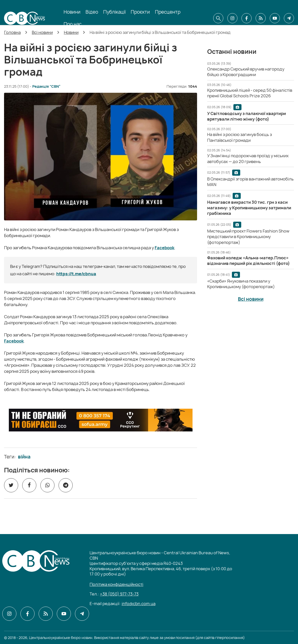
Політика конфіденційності (116, 584)
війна (24, 457)
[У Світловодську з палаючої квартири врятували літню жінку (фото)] (247, 116)
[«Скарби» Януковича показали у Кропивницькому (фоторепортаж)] (241, 284)
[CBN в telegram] (289, 18)
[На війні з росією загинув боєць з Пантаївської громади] (239, 137)
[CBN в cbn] (261, 18)
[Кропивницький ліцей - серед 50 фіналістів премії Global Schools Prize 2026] (250, 93)
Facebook (165, 248)
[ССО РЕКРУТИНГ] (101, 420)
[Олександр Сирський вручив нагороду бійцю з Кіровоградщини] (246, 72)
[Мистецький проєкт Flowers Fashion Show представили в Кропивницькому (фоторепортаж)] (248, 237)
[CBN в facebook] (247, 18)
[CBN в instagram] (232, 18)
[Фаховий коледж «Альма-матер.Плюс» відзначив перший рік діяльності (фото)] (249, 261)
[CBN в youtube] (275, 18)
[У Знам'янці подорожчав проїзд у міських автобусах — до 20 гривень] (248, 158)
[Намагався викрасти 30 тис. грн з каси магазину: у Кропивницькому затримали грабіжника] (249, 208)
